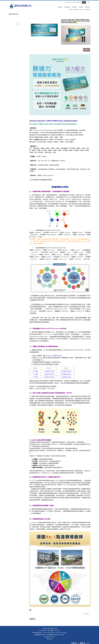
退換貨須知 (49, 638)
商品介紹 (82, 10)
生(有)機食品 (76, 10)
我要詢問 (87, 49)
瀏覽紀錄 (79, 2)
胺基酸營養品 (87, 10)
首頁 (71, 10)
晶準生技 (69, 402)
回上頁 (86, 613)
